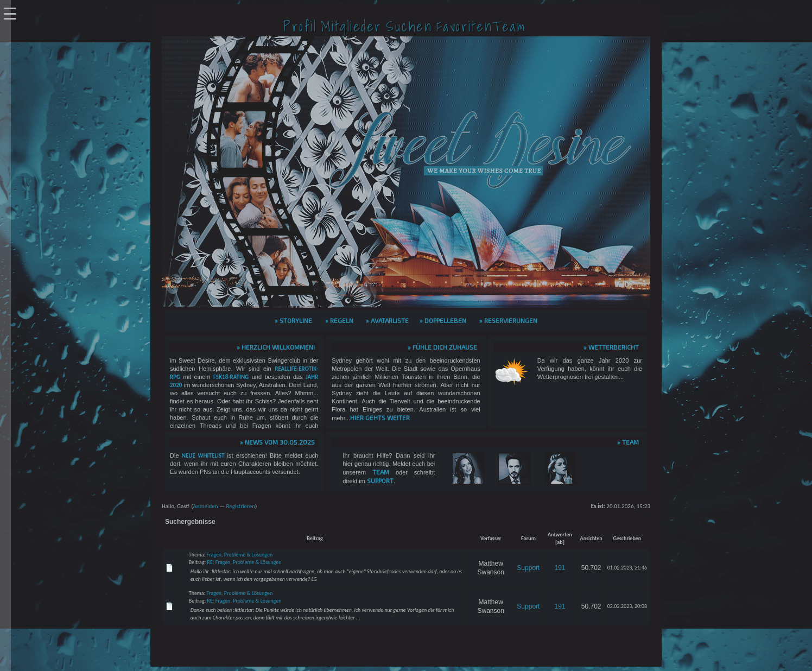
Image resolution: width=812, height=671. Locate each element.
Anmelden (205, 506)
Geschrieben (627, 538)
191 (560, 568)
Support (380, 480)
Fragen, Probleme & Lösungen (240, 555)
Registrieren (240, 506)
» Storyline (293, 320)
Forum (528, 538)
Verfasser (491, 538)
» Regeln (339, 320)
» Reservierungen (508, 320)
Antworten (560, 534)
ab (560, 542)
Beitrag (315, 538)
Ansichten (591, 538)
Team (381, 472)
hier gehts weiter (380, 417)
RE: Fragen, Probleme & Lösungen (245, 562)
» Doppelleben (443, 320)
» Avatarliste (387, 320)
